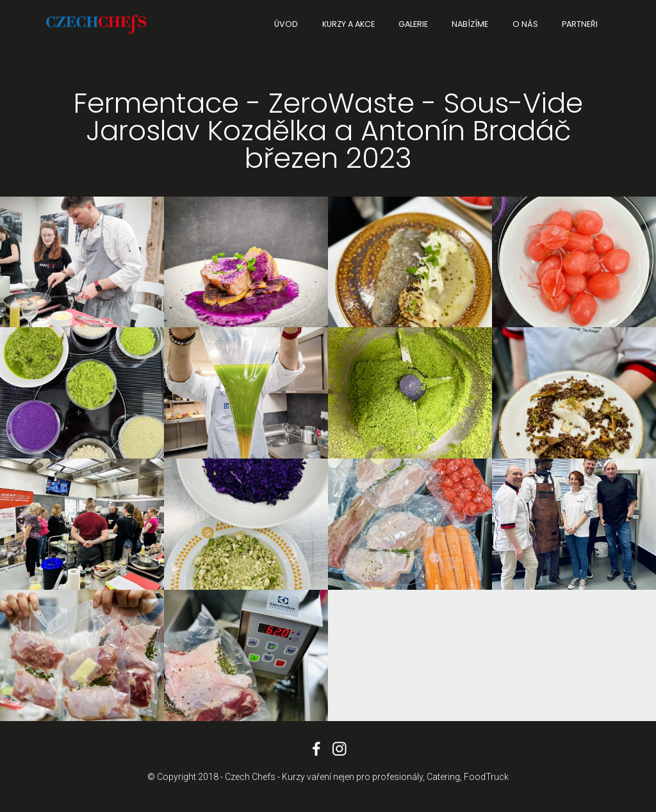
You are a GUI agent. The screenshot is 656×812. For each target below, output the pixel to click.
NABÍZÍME (470, 24)
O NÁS (525, 24)
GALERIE (413, 24)
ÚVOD (286, 24)
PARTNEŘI (580, 24)
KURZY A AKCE (348, 24)
